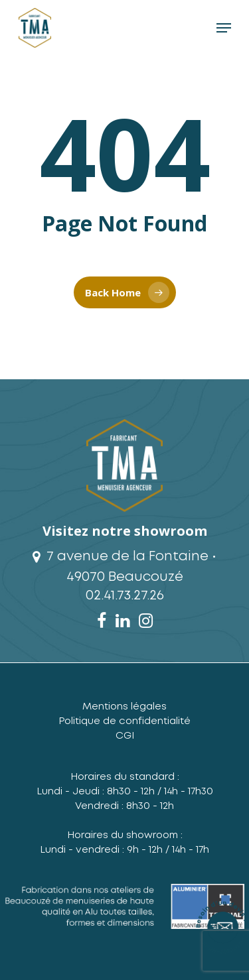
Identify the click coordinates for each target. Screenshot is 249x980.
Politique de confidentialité (124, 721)
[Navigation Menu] (224, 28)
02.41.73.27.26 (125, 595)
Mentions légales (124, 707)
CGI (125, 736)
